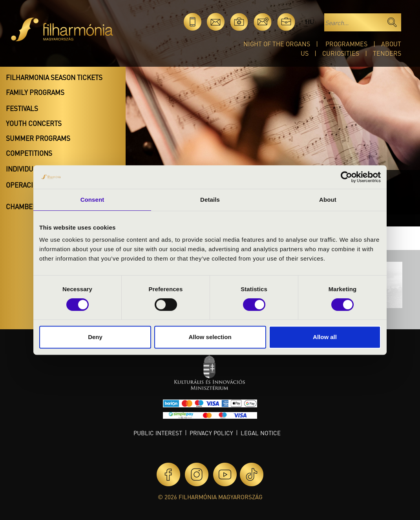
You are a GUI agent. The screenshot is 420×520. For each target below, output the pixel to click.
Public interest (158, 433)
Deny (95, 337)
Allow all (325, 337)
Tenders (387, 53)
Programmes (346, 44)
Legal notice (261, 433)
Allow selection (210, 337)
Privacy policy (211, 433)
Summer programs (38, 138)
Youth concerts (34, 123)
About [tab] (328, 200)
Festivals (22, 108)
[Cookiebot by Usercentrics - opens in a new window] (346, 177)
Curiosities (341, 53)
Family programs (35, 92)
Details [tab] (210, 200)
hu (310, 22)
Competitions (29, 153)
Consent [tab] (92, 200)
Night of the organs (277, 44)
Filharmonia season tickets (54, 77)
